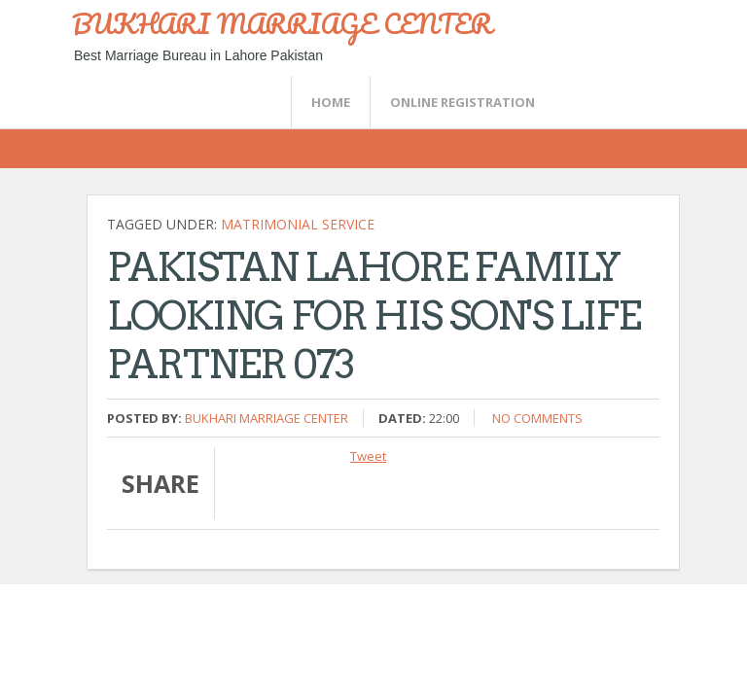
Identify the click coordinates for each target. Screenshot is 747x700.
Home (331, 102)
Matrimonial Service (298, 224)
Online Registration (462, 102)
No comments (537, 418)
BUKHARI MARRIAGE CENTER (282, 23)
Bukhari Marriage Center (267, 418)
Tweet (368, 456)
